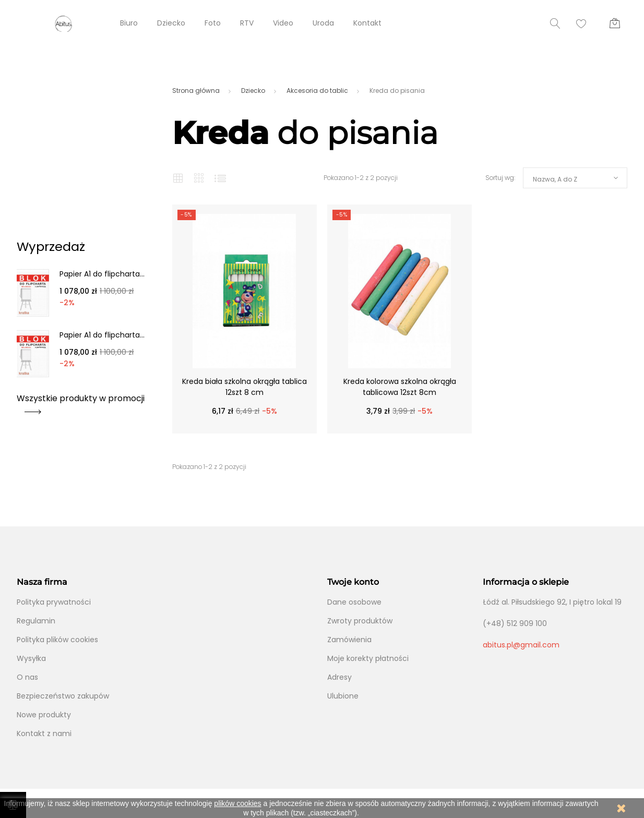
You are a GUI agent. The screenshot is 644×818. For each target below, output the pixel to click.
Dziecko (171, 23)
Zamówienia (349, 640)
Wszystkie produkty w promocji (81, 402)
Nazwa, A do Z (555, 179)
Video (283, 23)
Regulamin (36, 621)
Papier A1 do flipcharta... (102, 274)
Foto (213, 23)
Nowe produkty (44, 715)
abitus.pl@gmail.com (521, 645)
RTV (247, 23)
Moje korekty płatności (368, 658)
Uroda (323, 23)
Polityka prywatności (54, 602)
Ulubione (343, 696)
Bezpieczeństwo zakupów (63, 696)
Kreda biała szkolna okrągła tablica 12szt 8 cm (245, 387)
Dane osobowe (354, 602)
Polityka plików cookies (57, 640)
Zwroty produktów (360, 621)
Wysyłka (31, 658)
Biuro (129, 23)
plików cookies (237, 803)
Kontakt (367, 23)
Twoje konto (353, 582)
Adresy (339, 677)
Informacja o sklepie (526, 582)
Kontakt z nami (44, 733)
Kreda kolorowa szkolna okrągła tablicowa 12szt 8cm (400, 387)
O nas (27, 677)
